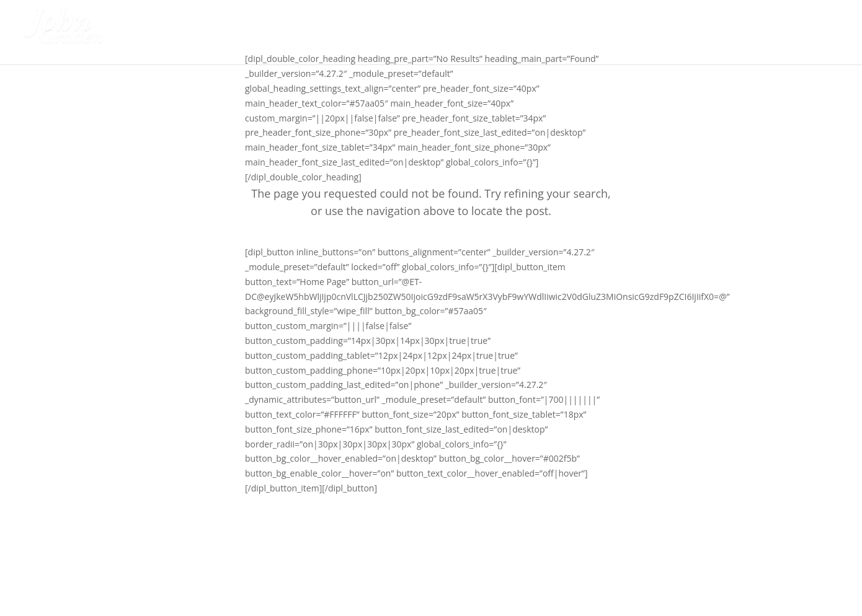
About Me (638, 33)
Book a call (811, 33)
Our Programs (715, 33)
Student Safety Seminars (534, 33)
